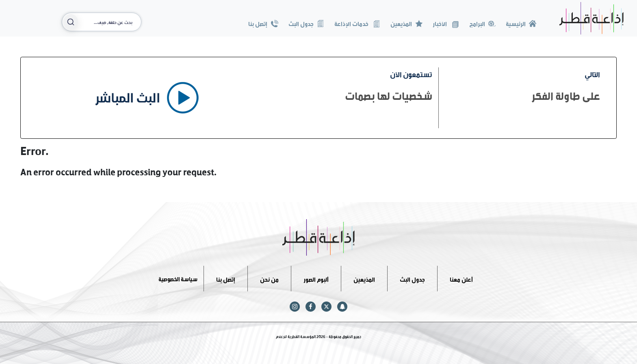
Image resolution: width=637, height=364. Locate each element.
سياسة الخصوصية (178, 278)
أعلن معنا (461, 278)
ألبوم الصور (316, 278)
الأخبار (446, 23)
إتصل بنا (263, 23)
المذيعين (406, 23)
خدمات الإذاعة (357, 23)
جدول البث (306, 23)
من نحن (269, 278)
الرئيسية (521, 23)
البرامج (482, 23)
